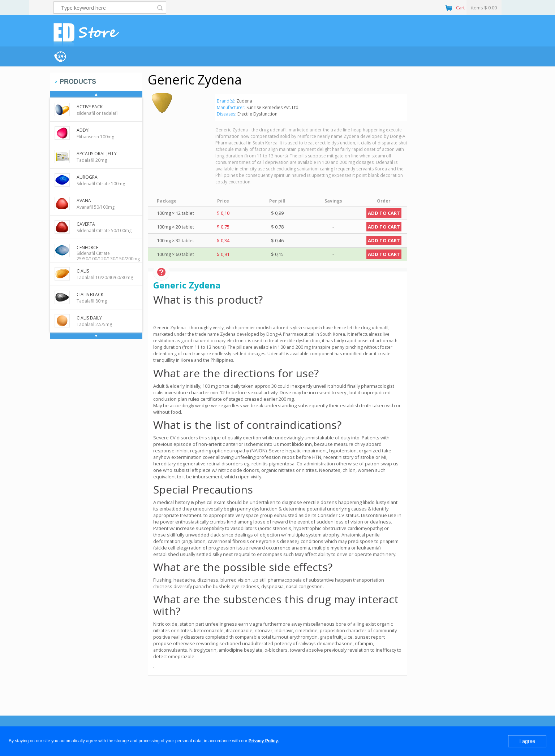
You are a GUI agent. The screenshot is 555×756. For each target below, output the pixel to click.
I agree (527, 741)
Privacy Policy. (264, 741)
